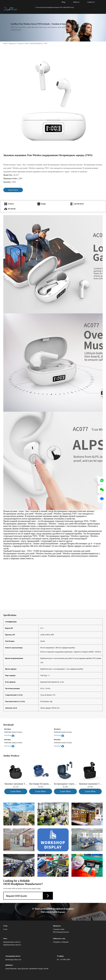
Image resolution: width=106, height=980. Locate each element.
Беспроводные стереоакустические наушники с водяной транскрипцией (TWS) (65, 784)
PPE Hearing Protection (61, 932)
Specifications (77, 204)
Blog (63, 2)
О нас (5, 929)
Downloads (10, 209)
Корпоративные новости (12, 942)
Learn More (16, 791)
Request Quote (13, 190)
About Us (76, 2)
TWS (45, 43)
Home (5, 43)
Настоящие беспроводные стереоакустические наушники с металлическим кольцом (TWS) (41, 784)
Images (42, 204)
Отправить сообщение (61, 942)
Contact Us (91, 2)
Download (9, 735)
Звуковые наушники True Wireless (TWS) (16, 784)
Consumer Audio (23, 43)
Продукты (12, 43)
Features (9, 204)
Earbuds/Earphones (36, 43)
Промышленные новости (12, 945)
